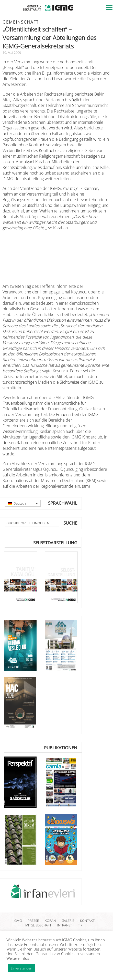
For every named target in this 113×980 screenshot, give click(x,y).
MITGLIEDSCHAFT (38, 925)
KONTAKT (87, 921)
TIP (80, 925)
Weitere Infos (18, 958)
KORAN (50, 921)
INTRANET (65, 925)
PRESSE (33, 921)
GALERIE (68, 921)
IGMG (18, 921)
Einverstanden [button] (21, 968)
